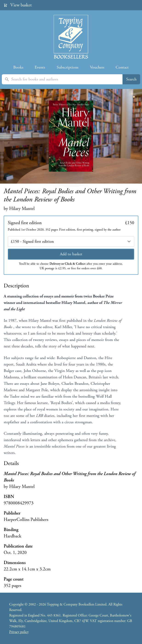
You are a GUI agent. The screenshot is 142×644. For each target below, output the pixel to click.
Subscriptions (68, 67)
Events (40, 67)
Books (18, 67)
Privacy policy (19, 632)
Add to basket (71, 254)
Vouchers (97, 67)
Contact (122, 67)
